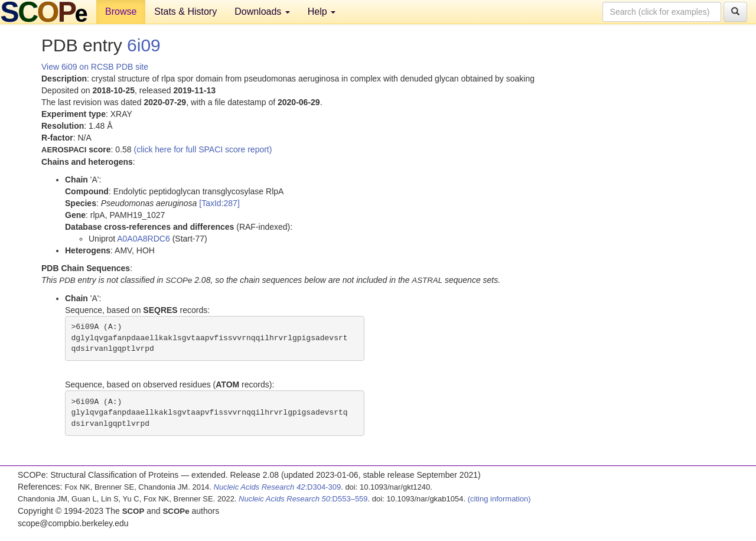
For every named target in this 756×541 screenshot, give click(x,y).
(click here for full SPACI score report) (203, 149)
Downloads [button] (262, 12)
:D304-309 (278, 487)
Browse (121, 12)
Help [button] (322, 12)
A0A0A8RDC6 (144, 239)
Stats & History (185, 12)
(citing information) (499, 499)
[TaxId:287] (219, 203)
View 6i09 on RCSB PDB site (95, 67)
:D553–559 (303, 499)
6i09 (144, 45)
